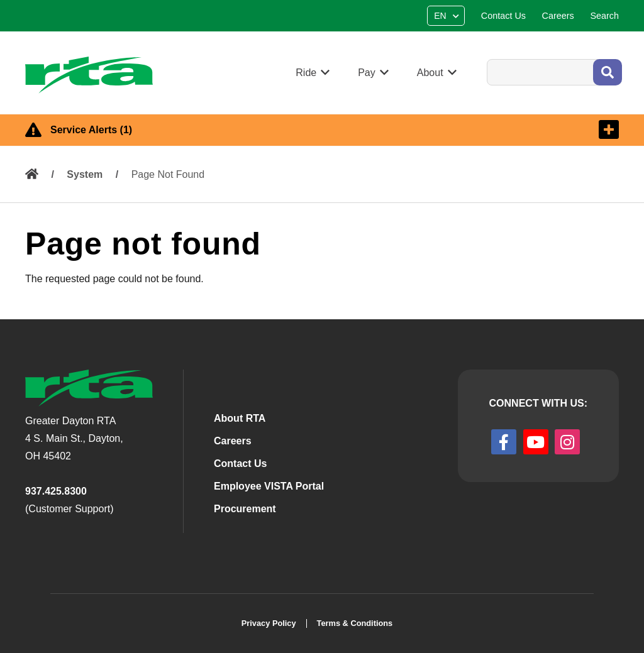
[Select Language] (447, 16)
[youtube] (536, 442)
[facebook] (504, 442)
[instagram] (567, 442)
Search (486, 59)
